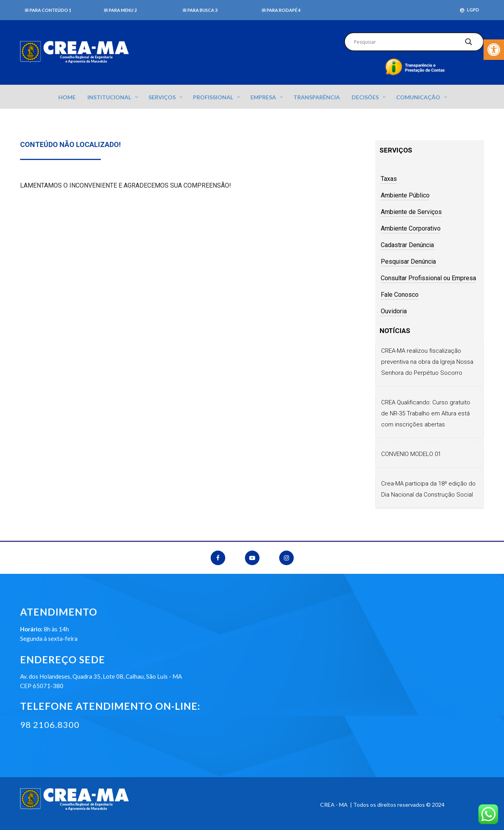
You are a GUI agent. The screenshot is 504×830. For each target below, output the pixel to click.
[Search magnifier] (469, 44)
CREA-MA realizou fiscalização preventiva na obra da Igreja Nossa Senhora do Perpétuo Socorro (427, 362)
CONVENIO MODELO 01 (411, 454)
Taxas (389, 179)
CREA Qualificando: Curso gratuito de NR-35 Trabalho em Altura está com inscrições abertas (426, 413)
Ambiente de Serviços (411, 212)
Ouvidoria (394, 311)
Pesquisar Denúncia (408, 261)
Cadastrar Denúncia (407, 245)
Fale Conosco (400, 295)
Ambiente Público (405, 195)
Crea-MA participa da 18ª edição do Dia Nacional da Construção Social (428, 489)
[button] (494, 50)
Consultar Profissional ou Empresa (428, 278)
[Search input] (405, 42)
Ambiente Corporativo (411, 228)
